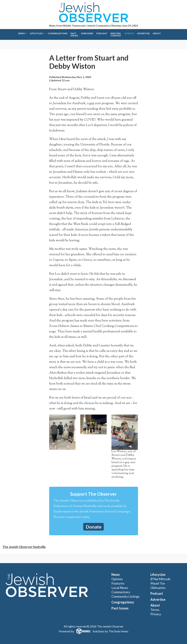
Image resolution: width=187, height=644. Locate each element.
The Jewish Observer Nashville (24, 547)
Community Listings (125, 596)
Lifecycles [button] (36, 33)
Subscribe (87, 33)
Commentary (121, 592)
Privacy (156, 614)
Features (118, 583)
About (157, 33)
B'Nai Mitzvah (160, 579)
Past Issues (74, 34)
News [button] (22, 33)
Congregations (58, 33)
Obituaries (158, 588)
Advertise (143, 33)
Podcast (102, 33)
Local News (120, 588)
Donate (129, 33)
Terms (155, 610)
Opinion (117, 579)
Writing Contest (116, 34)
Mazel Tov (158, 583)
